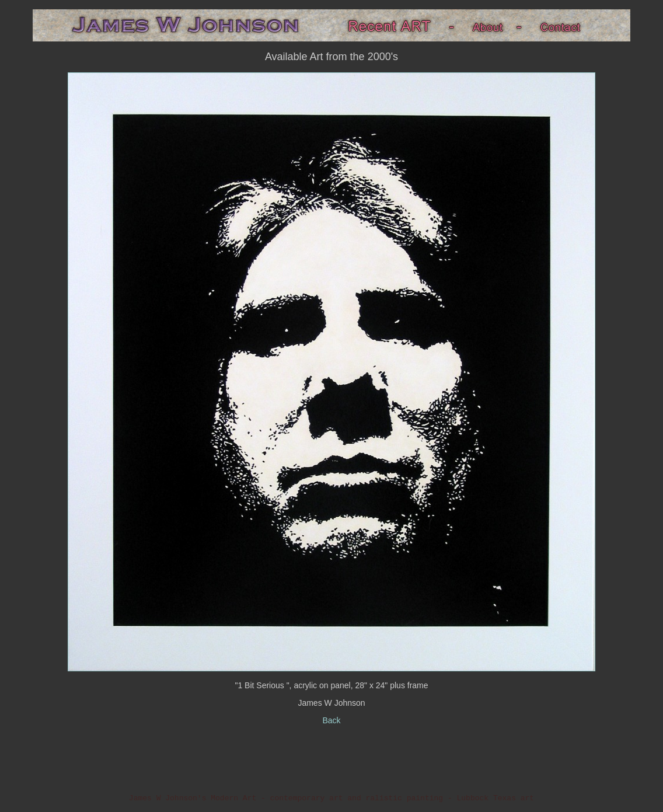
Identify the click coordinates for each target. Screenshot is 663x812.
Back (331, 720)
